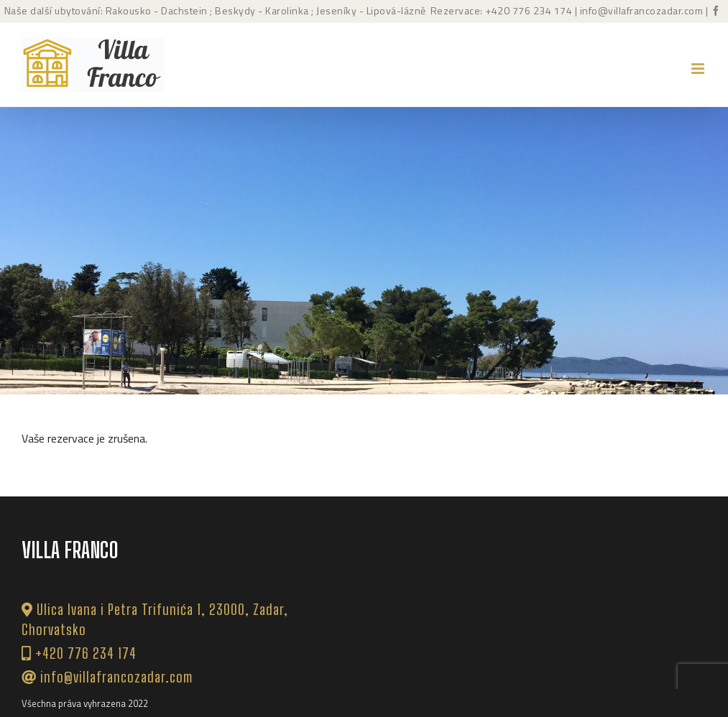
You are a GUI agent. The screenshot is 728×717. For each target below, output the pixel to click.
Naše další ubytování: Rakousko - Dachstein (106, 10)
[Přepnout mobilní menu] (699, 69)
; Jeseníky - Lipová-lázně (368, 10)
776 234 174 (543, 10)
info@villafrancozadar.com (642, 10)
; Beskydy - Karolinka (258, 10)
